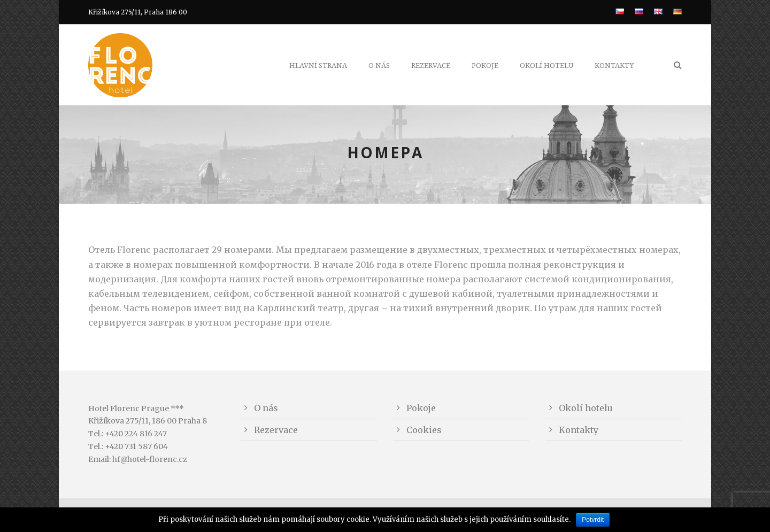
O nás (379, 65)
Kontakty (614, 65)
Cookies (424, 430)
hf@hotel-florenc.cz (150, 459)
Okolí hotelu (546, 65)
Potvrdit (593, 520)
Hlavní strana (318, 65)
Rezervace (431, 65)
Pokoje (485, 65)
